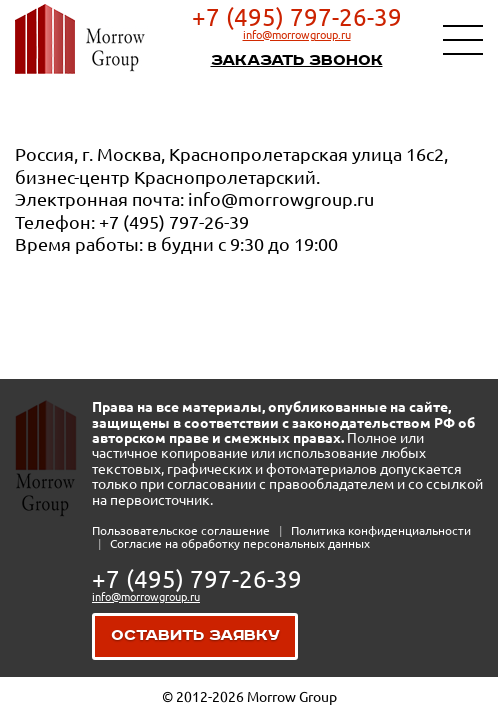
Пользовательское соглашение (182, 530)
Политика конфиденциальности (381, 530)
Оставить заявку (195, 635)
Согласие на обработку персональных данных (240, 543)
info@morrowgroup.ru (297, 35)
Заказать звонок (297, 60)
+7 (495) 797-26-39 (297, 17)
